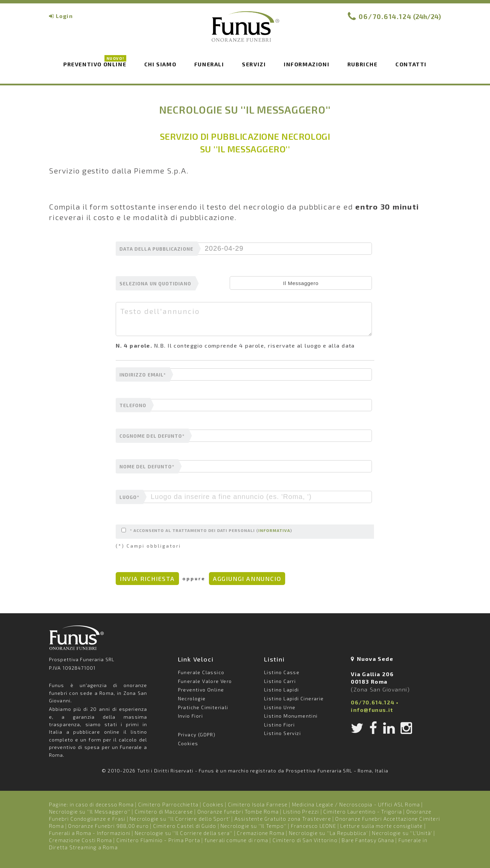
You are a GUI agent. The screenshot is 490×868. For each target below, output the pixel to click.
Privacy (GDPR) (197, 735)
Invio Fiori (190, 716)
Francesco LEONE (314, 826)
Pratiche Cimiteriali (203, 707)
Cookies (188, 743)
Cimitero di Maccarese (164, 812)
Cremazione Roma (261, 833)
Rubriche (363, 64)
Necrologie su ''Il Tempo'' (254, 826)
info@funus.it (372, 710)
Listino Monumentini (291, 716)
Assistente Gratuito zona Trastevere (283, 819)
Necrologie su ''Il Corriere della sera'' (184, 833)
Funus (245, 31)
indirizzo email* (143, 375)
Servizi (254, 64)
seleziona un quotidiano (155, 284)
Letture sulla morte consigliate (381, 826)
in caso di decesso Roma (102, 804)
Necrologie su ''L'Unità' (402, 833)
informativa (274, 530)
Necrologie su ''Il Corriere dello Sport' (180, 819)
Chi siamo (160, 64)
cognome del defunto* (152, 436)
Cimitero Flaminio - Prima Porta (158, 840)
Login (64, 16)
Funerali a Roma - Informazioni (90, 833)
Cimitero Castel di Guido (185, 826)
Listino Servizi (282, 733)
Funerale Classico (201, 672)
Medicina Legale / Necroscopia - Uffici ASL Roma (356, 804)
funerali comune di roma (236, 840)
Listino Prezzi (301, 812)
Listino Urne (280, 707)
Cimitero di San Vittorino (305, 840)
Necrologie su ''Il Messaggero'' (90, 812)
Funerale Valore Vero (205, 681)
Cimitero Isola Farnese (258, 804)
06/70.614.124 (385, 16)
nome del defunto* (147, 467)
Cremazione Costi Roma (80, 840)
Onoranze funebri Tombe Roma (238, 812)
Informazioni (307, 64)
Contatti (411, 64)
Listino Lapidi (282, 690)
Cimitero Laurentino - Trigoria (363, 812)
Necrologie (192, 698)
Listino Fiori (279, 725)
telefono (133, 405)
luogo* (129, 497)
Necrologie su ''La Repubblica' (328, 833)
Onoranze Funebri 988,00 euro (108, 826)
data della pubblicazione (156, 249)
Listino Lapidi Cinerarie (294, 698)
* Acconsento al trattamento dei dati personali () (207, 530)
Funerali (209, 64)
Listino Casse (282, 672)
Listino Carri (280, 681)
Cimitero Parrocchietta (168, 804)
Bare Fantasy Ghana (368, 840)
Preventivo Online (95, 64)
